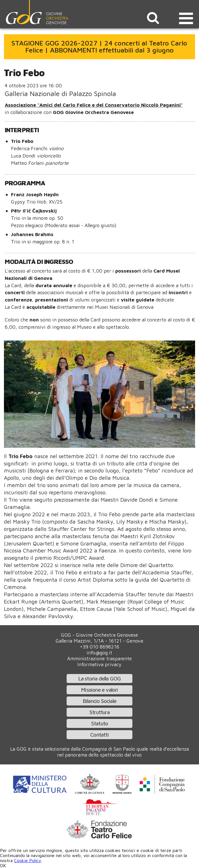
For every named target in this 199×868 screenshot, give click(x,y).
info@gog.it (99, 653)
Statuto (99, 723)
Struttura (99, 712)
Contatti (99, 735)
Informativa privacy (99, 664)
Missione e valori (99, 690)
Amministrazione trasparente (99, 658)
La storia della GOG (100, 678)
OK (3, 865)
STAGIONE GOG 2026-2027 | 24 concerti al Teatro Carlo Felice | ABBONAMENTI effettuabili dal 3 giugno (99, 47)
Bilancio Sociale (99, 701)
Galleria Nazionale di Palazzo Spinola (60, 93)
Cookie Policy (28, 860)
